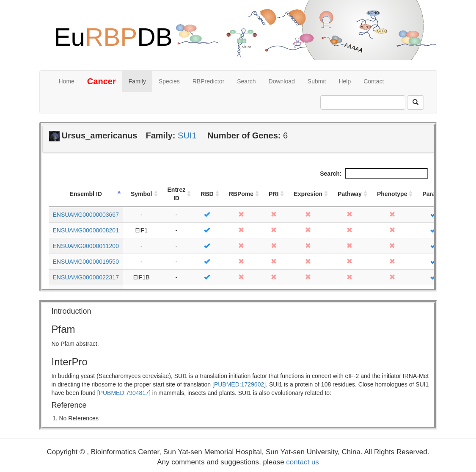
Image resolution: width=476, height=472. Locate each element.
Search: (374, 174)
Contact (374, 81)
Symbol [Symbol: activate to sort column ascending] (142, 194)
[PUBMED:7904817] (124, 393)
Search (246, 81)
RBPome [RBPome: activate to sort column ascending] (241, 194)
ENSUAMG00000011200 (86, 246)
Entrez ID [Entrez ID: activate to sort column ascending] (177, 194)
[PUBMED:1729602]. (240, 384)
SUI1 (187, 135)
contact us (303, 462)
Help (345, 81)
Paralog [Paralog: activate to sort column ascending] (433, 194)
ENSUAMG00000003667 (86, 215)
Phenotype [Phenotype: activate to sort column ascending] (392, 194)
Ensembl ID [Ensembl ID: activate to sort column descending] (86, 194)
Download (282, 81)
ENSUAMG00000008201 (86, 230)
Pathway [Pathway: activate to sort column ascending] (350, 194)
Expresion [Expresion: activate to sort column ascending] (308, 194)
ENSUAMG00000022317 (86, 277)
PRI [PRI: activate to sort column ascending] (274, 194)
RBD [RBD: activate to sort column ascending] (207, 194)
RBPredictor (208, 81)
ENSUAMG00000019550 (86, 262)
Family (137, 81)
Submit (317, 81)
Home (67, 81)
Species (169, 81)
